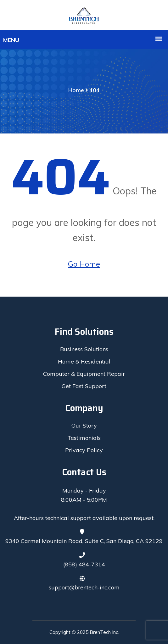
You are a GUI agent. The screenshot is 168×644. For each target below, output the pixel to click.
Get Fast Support (84, 386)
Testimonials (84, 438)
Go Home (84, 264)
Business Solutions (84, 349)
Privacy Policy (84, 450)
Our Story (84, 425)
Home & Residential (84, 361)
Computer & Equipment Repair (84, 374)
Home (76, 90)
